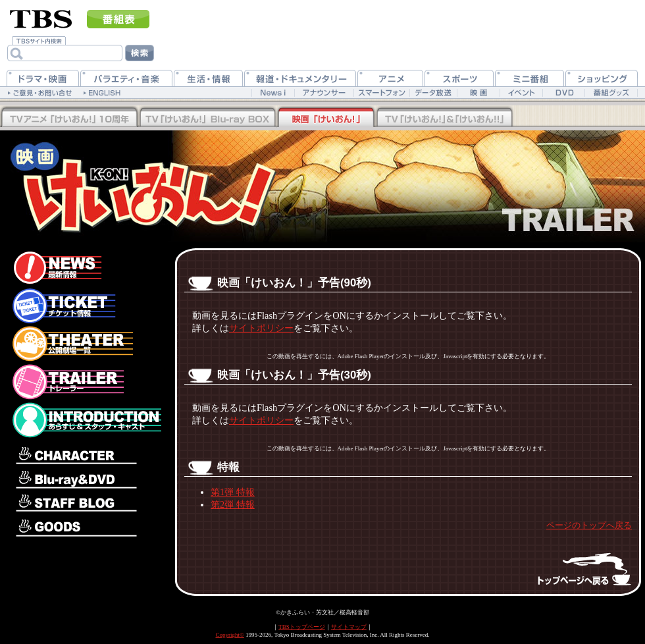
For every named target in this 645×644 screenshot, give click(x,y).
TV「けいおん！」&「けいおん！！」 (444, 118)
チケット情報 (86, 306)
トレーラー (86, 382)
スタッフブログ (86, 504)
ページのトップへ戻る (589, 525)
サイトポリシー (261, 328)
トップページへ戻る (573, 568)
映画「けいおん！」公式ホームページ (115, 180)
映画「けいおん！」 (326, 118)
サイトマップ (349, 627)
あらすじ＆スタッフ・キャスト (86, 420)
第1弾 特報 (233, 492)
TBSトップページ (302, 627)
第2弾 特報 (233, 504)
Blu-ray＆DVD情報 (86, 479)
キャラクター (86, 453)
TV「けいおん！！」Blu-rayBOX (69, 118)
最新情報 (86, 264)
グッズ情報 (86, 527)
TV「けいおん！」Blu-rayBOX (207, 118)
